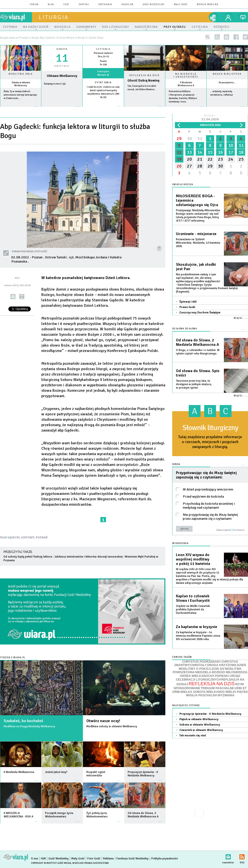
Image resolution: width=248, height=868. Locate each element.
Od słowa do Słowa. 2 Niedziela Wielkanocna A (197, 342)
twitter (245, 37)
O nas (35, 859)
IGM (43, 859)
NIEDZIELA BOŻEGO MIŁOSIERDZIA (221, 672)
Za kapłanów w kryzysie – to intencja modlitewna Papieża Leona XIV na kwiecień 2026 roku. (198, 636)
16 (220, 152)
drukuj (22, 297)
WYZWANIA (226, 695)
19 (179, 159)
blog (51, 5)
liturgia (54, 17)
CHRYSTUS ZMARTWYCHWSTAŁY (206, 664)
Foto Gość (94, 859)
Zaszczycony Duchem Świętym (200, 313)
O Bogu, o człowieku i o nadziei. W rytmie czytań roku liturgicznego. (198, 352)
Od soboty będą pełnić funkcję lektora (28, 557)
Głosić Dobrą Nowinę (143, 80)
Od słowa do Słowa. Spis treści (198, 373)
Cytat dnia (103, 83)
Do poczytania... (227, 83)
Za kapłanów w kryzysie (197, 627)
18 (241, 152)
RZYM (240, 684)
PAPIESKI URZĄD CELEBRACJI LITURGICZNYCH (208, 678)
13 (189, 152)
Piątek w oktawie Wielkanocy (199, 719)
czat (66, 5)
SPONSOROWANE (187, 688)
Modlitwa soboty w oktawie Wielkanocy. (112, 726)
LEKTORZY (28, 538)
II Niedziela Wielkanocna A (186, 84)
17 (231, 152)
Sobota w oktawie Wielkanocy (21, 84)
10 (231, 145)
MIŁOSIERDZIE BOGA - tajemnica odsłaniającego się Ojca (197, 200)
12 (179, 152)
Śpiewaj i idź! (188, 302)
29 (179, 139)
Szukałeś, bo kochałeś (23, 721)
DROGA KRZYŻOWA (222, 665)
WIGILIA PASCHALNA (201, 695)
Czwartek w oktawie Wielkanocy (201, 730)
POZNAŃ (42, 538)
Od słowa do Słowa (185, 329)
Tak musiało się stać (193, 735)
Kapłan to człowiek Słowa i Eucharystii (193, 598)
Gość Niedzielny (154, 5)
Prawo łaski (187, 307)
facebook (236, 37)
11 (241, 145)
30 (189, 139)
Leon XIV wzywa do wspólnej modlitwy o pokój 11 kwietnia (193, 559)
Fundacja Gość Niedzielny (132, 859)
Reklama (108, 859)
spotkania (105, 5)
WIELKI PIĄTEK (237, 692)
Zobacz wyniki (224, 530)
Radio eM (127, 5)
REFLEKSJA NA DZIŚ (212, 684)
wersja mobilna (208, 5)
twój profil (228, 17)
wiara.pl (16, 17)
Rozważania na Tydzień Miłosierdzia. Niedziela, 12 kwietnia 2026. (198, 243)
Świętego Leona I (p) (55, 84)
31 (200, 139)
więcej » (21, 109)
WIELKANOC (216, 692)
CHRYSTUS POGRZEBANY (202, 662)
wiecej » (62, 109)
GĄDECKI (14, 538)
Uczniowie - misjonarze (196, 234)
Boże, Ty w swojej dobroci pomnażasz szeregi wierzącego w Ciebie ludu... (20, 95)
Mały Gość (181, 5)
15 (210, 152)
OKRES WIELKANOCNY (197, 676)
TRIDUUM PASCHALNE (217, 688)
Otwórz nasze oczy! (103, 721)
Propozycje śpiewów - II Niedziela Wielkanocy (210, 714)
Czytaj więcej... (145, 109)
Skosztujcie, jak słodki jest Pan (196, 267)
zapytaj (84, 5)
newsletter (226, 37)
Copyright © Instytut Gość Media (51, 863)
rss (217, 37)
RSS (242, 856)
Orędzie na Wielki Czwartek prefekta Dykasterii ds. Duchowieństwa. (193, 609)
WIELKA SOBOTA (193, 692)
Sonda (176, 464)
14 (200, 152)
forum (34, 5)
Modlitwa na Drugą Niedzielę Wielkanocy (29, 726)
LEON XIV (217, 669)
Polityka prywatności (165, 859)
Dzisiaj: (210, 118)
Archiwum (239, 530)
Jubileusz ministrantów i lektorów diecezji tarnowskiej (88, 557)
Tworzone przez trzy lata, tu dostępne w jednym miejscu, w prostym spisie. (194, 384)
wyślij (13, 297)
